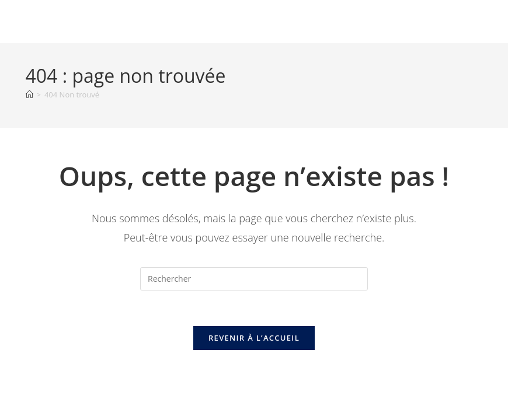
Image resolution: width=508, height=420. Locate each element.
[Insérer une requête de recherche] (254, 279)
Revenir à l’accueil (254, 338)
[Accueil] (29, 94)
